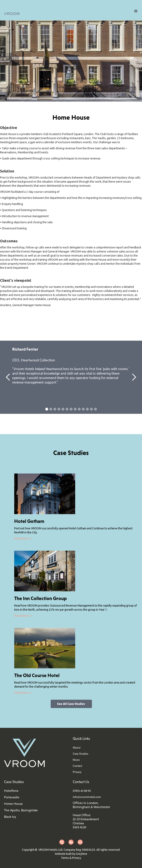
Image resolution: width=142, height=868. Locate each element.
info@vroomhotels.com (87, 797)
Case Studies (80, 754)
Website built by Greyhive (71, 854)
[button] (136, 11)
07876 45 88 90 (82, 791)
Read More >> (23, 539)
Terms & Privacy (71, 858)
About (77, 748)
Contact (77, 766)
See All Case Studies (71, 704)
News (76, 760)
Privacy (77, 772)
